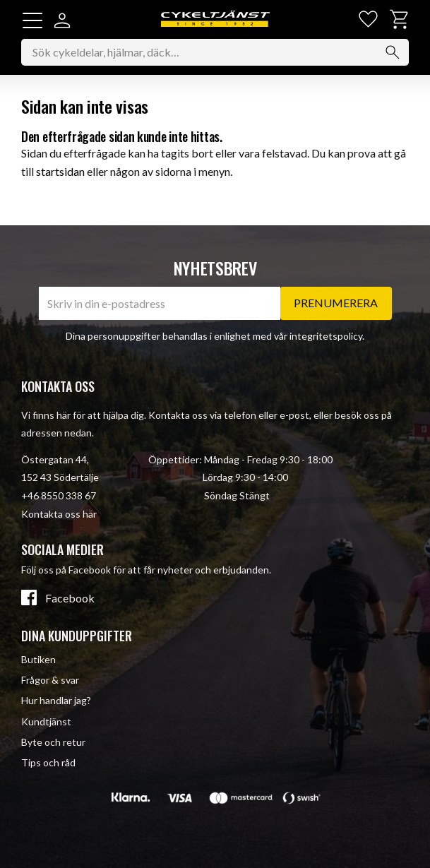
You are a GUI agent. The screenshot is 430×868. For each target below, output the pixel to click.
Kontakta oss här (59, 514)
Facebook (70, 598)
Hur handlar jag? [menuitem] (56, 700)
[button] (32, 20)
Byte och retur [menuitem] (53, 742)
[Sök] (393, 52)
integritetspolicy (326, 336)
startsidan (60, 171)
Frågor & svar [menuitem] (50, 680)
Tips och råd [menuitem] (48, 762)
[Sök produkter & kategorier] (215, 52)
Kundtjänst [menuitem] (46, 721)
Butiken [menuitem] (38, 659)
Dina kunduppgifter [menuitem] (77, 636)
